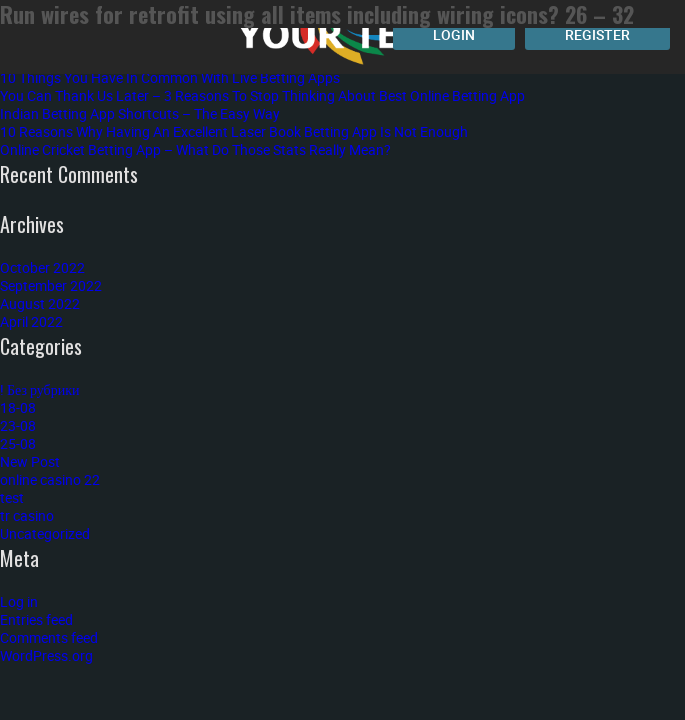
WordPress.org (46, 655)
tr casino (27, 515)
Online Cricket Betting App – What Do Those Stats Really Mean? (195, 149)
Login (454, 34)
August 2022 (40, 303)
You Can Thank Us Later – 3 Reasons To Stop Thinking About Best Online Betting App (262, 95)
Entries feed (36, 619)
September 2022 (51, 285)
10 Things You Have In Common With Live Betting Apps (170, 77)
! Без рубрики (40, 389)
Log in (19, 601)
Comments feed (49, 637)
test (12, 497)
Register (597, 34)
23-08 (18, 425)
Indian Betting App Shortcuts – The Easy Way (140, 113)
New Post (30, 461)
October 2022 (42, 267)
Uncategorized (45, 533)
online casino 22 (50, 479)
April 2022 (31, 321)
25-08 (18, 443)
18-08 (18, 407)
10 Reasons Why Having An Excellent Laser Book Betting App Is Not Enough (234, 131)
